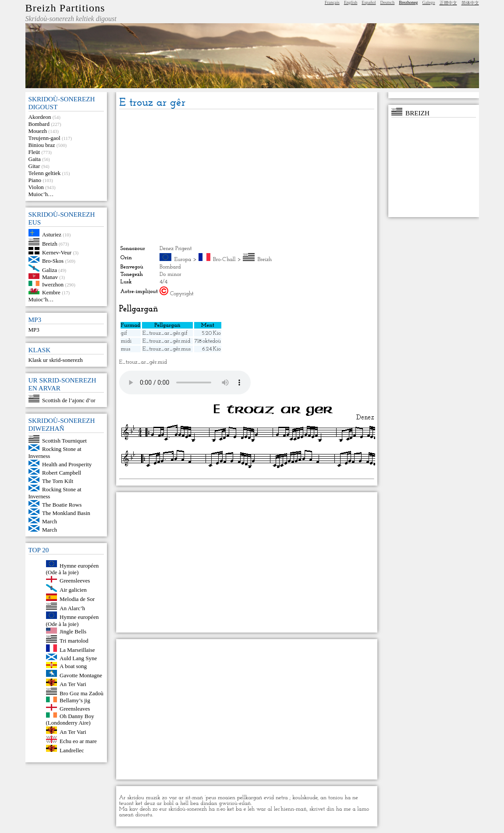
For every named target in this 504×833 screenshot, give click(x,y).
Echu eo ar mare (78, 741)
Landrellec (72, 750)
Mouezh (38, 131)
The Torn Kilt (58, 481)
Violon (36, 187)
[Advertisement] (247, 177)
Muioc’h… (41, 194)
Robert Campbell (62, 473)
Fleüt (34, 152)
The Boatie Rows (62, 505)
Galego (429, 2)
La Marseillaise (77, 650)
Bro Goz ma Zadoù (82, 693)
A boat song (73, 666)
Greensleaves (75, 709)
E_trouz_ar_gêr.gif (165, 333)
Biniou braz (42, 145)
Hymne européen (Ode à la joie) (73, 569)
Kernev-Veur (57, 252)
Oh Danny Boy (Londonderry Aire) (70, 719)
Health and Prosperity (67, 464)
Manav (50, 277)
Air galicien (73, 590)
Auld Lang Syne (78, 658)
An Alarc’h (72, 608)
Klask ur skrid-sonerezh (56, 360)
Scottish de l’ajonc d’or (69, 400)
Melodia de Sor (77, 599)
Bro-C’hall (224, 259)
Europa (183, 259)
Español (369, 2)
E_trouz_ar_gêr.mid (166, 341)
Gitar (34, 166)
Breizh (50, 243)
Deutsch (388, 2)
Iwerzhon (53, 284)
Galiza (50, 270)
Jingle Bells (73, 631)
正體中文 (448, 3)
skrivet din (322, 809)
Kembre (51, 292)
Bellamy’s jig (75, 700)
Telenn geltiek (45, 173)
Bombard (39, 124)
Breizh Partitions (65, 8)
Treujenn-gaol (44, 138)
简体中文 (470, 3)
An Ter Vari (73, 684)
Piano (35, 180)
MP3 (34, 330)
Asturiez (52, 234)
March (50, 521)
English (351, 2)
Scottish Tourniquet (64, 441)
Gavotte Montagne (81, 675)
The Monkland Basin (66, 513)
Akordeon (40, 117)
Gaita (35, 159)
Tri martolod (74, 641)
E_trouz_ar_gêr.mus (167, 349)
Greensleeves (75, 581)
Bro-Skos (53, 261)
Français (332, 2)
